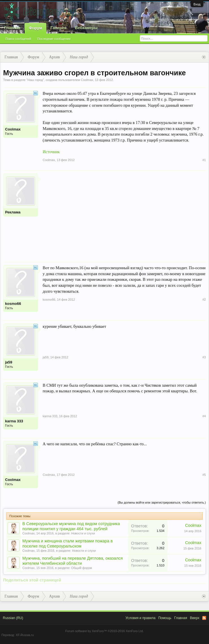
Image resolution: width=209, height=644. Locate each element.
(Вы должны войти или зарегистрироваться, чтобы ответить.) (162, 502)
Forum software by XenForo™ (104, 631)
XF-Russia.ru (25, 635)
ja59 (9, 362)
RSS (204, 618)
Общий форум (81, 568)
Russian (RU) (13, 618)
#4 (204, 416)
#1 (204, 160)
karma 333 (14, 421)
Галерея (59, 28)
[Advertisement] (124, 213)
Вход (197, 4)
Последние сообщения (54, 39)
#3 (204, 357)
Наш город (35, 80)
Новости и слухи (83, 533)
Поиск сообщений (18, 39)
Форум (35, 28)
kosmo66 (13, 304)
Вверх (195, 618)
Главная (12, 28)
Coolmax (87, 80)
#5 (204, 475)
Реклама (13, 212)
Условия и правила (140, 618)
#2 (204, 299)
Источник (51, 152)
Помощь (165, 618)
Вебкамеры (86, 28)
